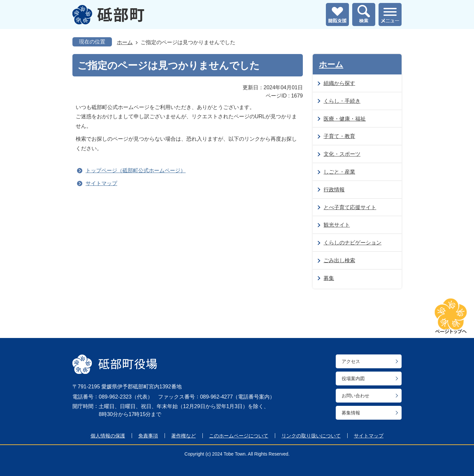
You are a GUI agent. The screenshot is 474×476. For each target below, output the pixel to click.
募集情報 (351, 413)
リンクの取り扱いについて (311, 436)
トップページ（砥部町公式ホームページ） (136, 170)
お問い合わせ (355, 396)
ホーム (125, 42)
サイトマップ (101, 183)
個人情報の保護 (108, 436)
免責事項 (148, 436)
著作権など (184, 436)
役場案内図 (353, 378)
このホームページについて (239, 436)
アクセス (351, 361)
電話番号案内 (254, 397)
